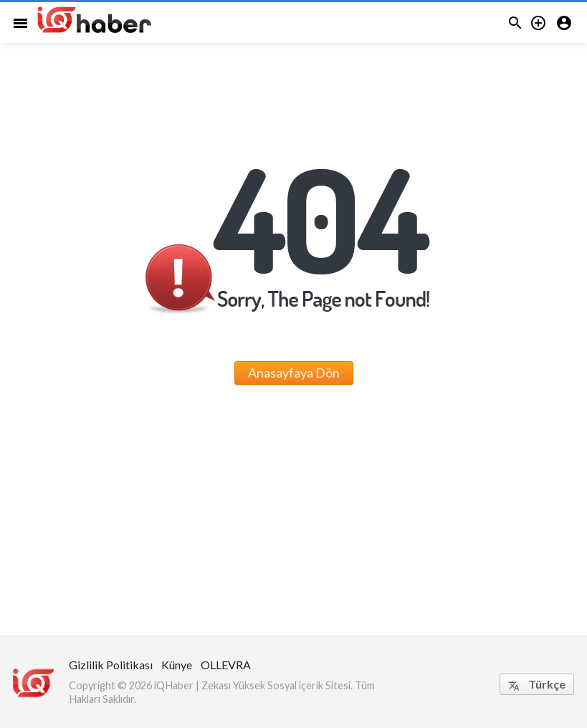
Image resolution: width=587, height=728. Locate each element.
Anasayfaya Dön (294, 373)
